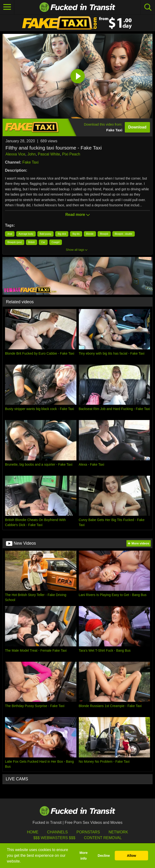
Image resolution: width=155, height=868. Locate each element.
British (32, 242)
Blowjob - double (124, 234)
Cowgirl (56, 242)
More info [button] (84, 856)
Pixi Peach (71, 154)
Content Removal (103, 838)
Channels (57, 832)
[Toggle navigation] (7, 7)
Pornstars (88, 832)
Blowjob (104, 234)
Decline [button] (104, 856)
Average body (26, 234)
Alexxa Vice (15, 154)
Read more (77, 215)
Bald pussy (46, 234)
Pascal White (49, 154)
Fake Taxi (30, 162)
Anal (10, 234)
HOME (33, 832)
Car (43, 242)
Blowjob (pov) (15, 242)
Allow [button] (131, 856)
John (32, 154)
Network (118, 832)
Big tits (76, 234)
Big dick (62, 234)
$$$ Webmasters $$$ (54, 838)
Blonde (90, 234)
